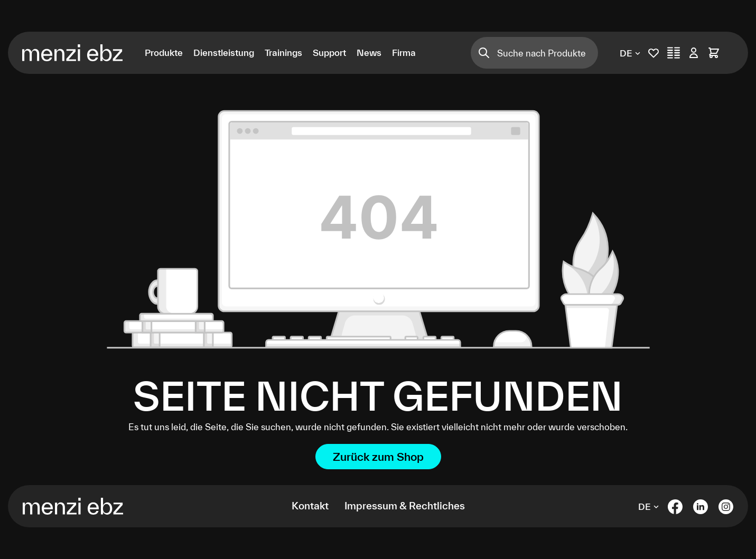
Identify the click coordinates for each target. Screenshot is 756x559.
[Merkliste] (654, 53)
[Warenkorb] (714, 53)
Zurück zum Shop (378, 457)
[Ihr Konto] (694, 53)
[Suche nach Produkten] (548, 53)
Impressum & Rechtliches (405, 506)
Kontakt (310, 506)
